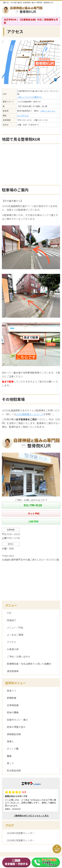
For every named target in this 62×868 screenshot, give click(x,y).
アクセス (11, 642)
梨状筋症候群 (14, 770)
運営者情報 (13, 671)
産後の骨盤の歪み (16, 727)
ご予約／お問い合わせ (19, 657)
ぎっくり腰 (13, 749)
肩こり (10, 763)
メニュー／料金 (15, 627)
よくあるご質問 (15, 635)
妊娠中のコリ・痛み (17, 720)
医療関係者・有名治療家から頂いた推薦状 (29, 664)
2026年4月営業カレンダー (21, 833)
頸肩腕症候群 (14, 734)
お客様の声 (13, 649)
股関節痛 (12, 698)
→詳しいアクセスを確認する (30, 97)
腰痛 (9, 756)
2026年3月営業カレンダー (21, 840)
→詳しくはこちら (48, 111)
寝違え (10, 741)
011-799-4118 (23, 115)
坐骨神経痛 (13, 705)
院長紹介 (12, 620)
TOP (9, 613)
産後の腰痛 (13, 712)
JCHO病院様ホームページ (30, 414)
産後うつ (12, 691)
